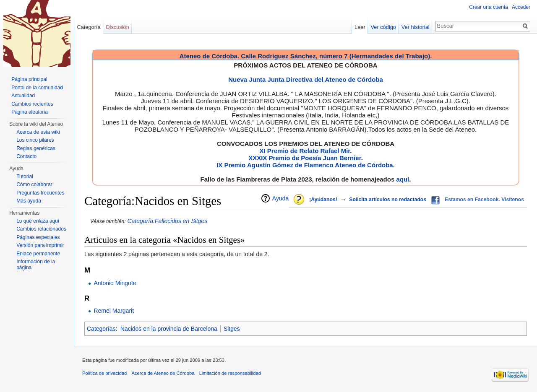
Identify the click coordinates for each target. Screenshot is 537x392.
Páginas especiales (38, 237)
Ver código (383, 27)
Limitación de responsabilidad (230, 373)
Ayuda (280, 198)
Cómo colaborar (34, 184)
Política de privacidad (104, 373)
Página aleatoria (30, 112)
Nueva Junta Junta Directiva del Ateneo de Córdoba (306, 79)
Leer (360, 27)
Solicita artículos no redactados (388, 200)
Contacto (26, 156)
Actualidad (23, 96)
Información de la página (36, 265)
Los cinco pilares (35, 140)
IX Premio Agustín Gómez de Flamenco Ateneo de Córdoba (305, 165)
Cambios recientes (32, 104)
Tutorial (25, 177)
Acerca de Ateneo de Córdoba (163, 373)
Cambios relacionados (41, 229)
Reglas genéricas (36, 148)
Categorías (101, 329)
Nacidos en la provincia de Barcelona (169, 329)
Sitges (232, 329)
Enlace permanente (38, 254)
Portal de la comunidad (37, 88)
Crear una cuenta (489, 7)
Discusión (117, 27)
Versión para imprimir (40, 245)
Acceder (521, 7)
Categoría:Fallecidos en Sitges (167, 221)
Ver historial (416, 27)
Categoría (89, 27)
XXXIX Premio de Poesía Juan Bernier (305, 158)
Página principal (29, 79)
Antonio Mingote (115, 283)
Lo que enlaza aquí (38, 221)
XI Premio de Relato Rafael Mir (305, 151)
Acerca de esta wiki (38, 132)
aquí (403, 179)
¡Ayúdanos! (323, 200)
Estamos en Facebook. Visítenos (484, 200)
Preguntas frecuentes (40, 193)
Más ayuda (29, 201)
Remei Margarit (114, 311)
